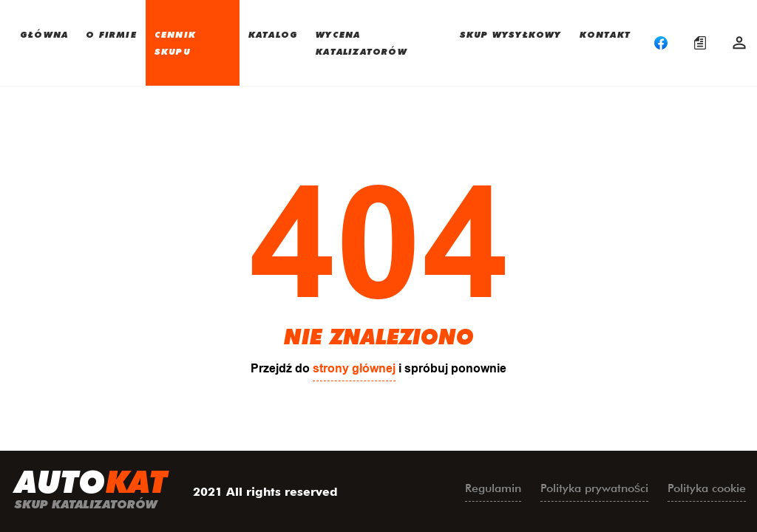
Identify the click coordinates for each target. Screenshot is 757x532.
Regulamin (493, 488)
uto (91, 491)
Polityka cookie (707, 488)
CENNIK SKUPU (175, 42)
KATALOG (273, 34)
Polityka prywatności (594, 488)
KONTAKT (605, 34)
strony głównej (354, 368)
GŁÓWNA (44, 34)
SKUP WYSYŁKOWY (511, 34)
